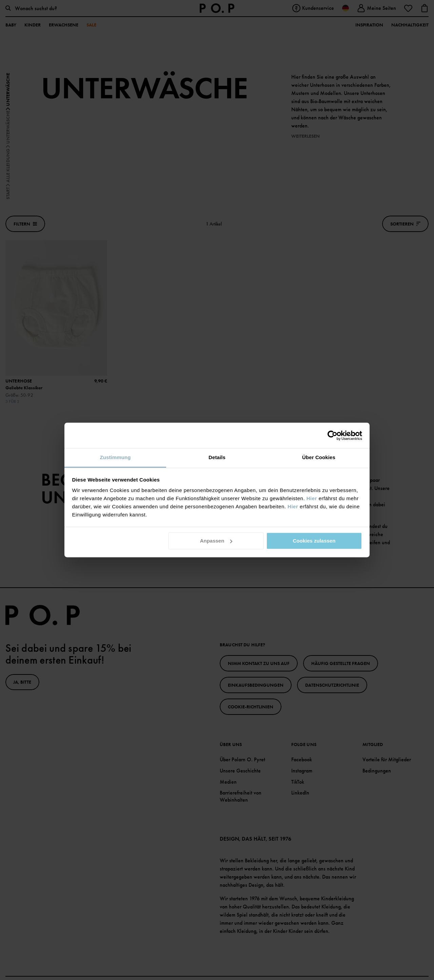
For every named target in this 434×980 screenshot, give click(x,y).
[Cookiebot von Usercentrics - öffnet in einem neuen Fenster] (332, 435)
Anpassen (216, 541)
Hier (312, 498)
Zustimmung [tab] (115, 457)
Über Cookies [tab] (319, 457)
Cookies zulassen (314, 541)
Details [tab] (217, 457)
